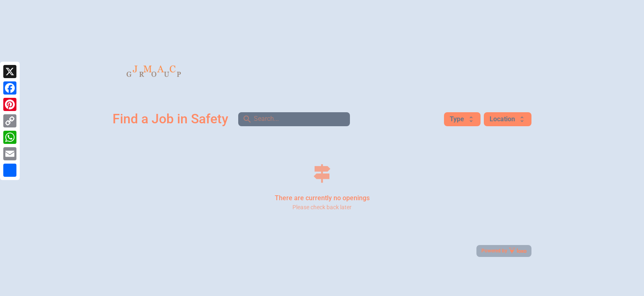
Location (508, 119)
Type (462, 119)
